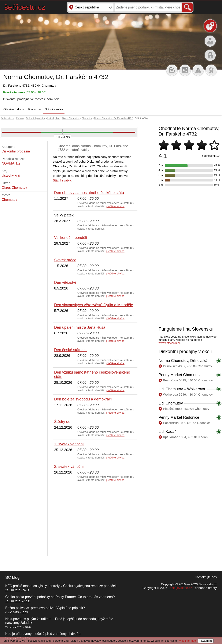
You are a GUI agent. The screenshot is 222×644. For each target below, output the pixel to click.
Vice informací (188, 641)
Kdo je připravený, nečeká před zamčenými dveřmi (43, 634)
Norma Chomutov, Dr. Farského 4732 (114, 118)
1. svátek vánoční (69, 444)
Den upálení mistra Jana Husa (80, 327)
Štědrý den (63, 422)
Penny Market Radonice (179, 417)
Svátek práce (65, 260)
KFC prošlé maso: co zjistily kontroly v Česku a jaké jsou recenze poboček (61, 586)
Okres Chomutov (71, 118)
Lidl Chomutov (171, 403)
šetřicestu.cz (25, 7)
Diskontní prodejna (16, 151)
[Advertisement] (95, 519)
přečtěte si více (115, 206)
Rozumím (206, 641)
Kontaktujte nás (206, 577)
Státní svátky (54, 109)
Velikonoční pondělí (71, 238)
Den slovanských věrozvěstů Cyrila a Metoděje (94, 305)
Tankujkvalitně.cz (180, 588)
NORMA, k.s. (12, 163)
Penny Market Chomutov (180, 375)
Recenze (34, 109)
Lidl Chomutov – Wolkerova (182, 389)
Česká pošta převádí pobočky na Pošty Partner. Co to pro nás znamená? (60, 597)
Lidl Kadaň (168, 432)
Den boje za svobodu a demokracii (83, 399)
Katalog (20, 118)
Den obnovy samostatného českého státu (89, 193)
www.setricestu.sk (169, 343)
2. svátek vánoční (69, 467)
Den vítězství (65, 283)
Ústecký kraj (54, 118)
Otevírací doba (14, 109)
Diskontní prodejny (36, 118)
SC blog (12, 577)
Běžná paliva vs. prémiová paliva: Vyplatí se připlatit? (45, 608)
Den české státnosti (71, 350)
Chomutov (87, 118)
